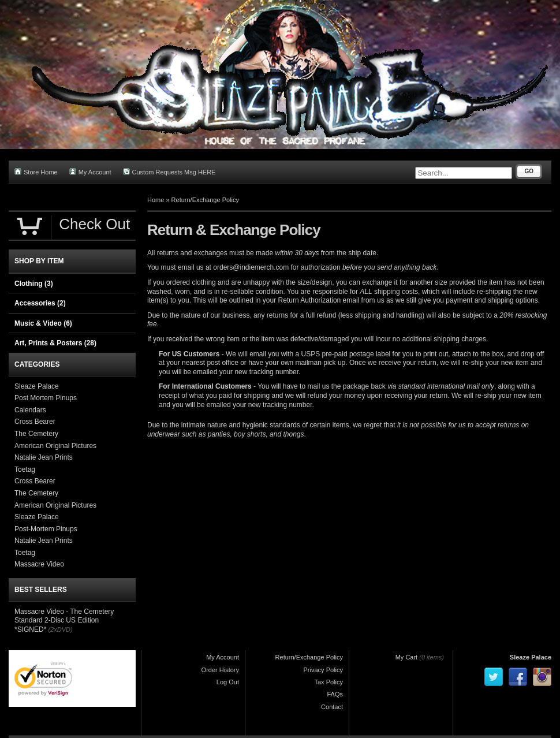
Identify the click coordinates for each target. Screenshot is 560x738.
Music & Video (43, 323)
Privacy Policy (323, 670)
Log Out (228, 682)
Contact (332, 707)
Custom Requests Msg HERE (169, 172)
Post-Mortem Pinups (46, 529)
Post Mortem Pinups (46, 398)
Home (156, 200)
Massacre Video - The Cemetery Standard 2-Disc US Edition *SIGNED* (64, 620)
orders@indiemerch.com (251, 267)
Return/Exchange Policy (205, 200)
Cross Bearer (35, 422)
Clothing (34, 284)
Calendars (30, 410)
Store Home (36, 172)
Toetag (25, 469)
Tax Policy (328, 682)
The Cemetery (36, 434)
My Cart (407, 657)
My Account (90, 172)
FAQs (335, 694)
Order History (220, 670)
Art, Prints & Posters (55, 343)
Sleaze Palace (37, 386)
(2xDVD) (60, 629)
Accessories (40, 303)
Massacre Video (39, 564)
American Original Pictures (55, 446)
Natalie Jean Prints (44, 457)
